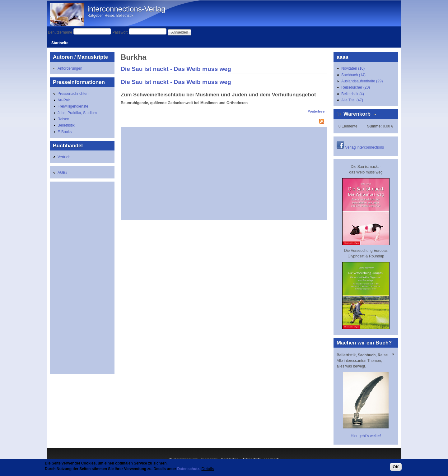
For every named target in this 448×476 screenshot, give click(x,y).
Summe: (374, 126)
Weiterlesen (317, 111)
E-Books (65, 132)
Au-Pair (64, 100)
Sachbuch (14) (353, 75)
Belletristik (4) (353, 94)
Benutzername (60, 32)
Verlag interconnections (364, 147)
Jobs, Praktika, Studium (77, 113)
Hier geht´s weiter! (366, 436)
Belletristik (66, 125)
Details (208, 469)
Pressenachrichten (73, 94)
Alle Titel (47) (352, 100)
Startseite (60, 43)
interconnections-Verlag (126, 9)
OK (396, 467)
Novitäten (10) (353, 68)
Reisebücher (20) (356, 87)
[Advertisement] (224, 173)
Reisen (63, 119)
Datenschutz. (189, 469)
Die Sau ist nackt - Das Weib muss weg (176, 69)
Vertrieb (64, 157)
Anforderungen (70, 68)
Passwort (120, 32)
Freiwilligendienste (73, 106)
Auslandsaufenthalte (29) (362, 81)
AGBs (62, 173)
